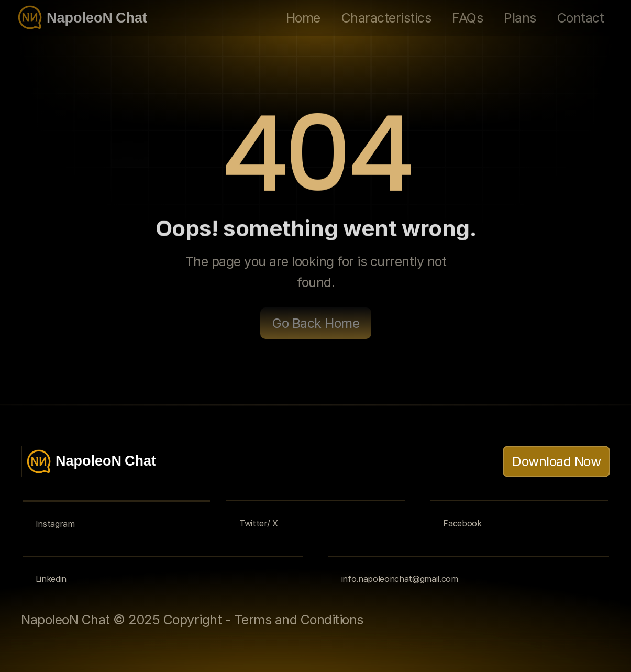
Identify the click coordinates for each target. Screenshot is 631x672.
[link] (446, 620)
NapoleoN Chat (97, 19)
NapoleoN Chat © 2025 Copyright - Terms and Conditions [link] (192, 620)
